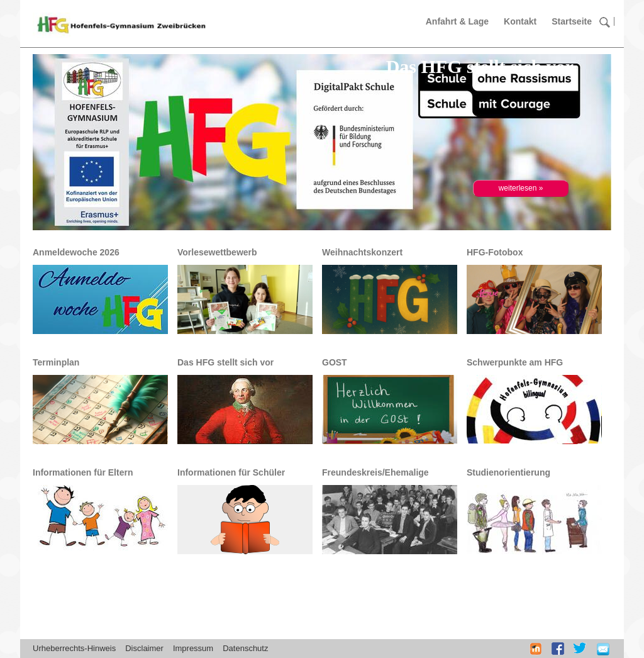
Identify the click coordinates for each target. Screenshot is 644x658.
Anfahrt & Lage (457, 21)
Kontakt (520, 21)
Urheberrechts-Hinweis (74, 648)
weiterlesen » (521, 188)
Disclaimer (144, 648)
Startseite (572, 21)
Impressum (193, 648)
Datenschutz (245, 648)
